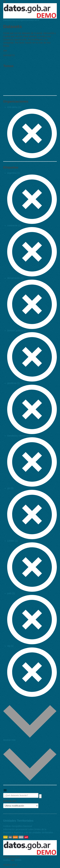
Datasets (8, 20)
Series (15, 20)
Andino (7, 860)
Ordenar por (10, 801)
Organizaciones (26, 20)
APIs (37, 20)
